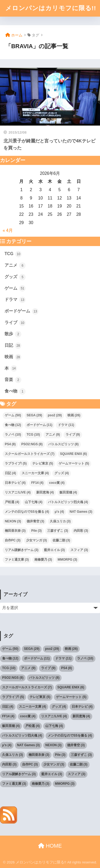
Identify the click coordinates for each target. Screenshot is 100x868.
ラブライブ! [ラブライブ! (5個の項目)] (16, 463)
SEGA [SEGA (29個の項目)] (34, 415)
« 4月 (8, 230)
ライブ (15, 323)
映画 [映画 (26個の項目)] (74, 415)
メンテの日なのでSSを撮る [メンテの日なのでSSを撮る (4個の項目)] (27, 512)
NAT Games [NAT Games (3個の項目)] (81, 512)
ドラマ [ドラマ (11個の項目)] (66, 425)
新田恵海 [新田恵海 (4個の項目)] (45, 492)
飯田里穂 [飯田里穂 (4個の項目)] (68, 492)
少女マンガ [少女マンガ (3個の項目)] (37, 540)
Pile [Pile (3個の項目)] (36, 531)
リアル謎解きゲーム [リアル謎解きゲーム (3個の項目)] (22, 550)
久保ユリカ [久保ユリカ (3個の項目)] (60, 521)
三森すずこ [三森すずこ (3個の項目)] (58, 531)
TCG (13, 254)
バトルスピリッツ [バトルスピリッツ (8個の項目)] (63, 444)
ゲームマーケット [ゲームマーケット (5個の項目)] (74, 463)
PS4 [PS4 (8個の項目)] (10, 444)
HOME (50, 846)
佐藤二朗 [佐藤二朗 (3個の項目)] (61, 540)
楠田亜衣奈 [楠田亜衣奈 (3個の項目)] (15, 531)
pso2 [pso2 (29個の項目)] (55, 415)
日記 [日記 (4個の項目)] (10, 473)
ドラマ (15, 300)
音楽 (13, 380)
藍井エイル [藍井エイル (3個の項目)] (54, 550)
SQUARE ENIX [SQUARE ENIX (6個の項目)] (73, 454)
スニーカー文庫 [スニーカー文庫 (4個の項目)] (35, 473)
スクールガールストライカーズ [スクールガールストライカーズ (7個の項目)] (30, 454)
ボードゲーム (21, 311)
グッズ (15, 277)
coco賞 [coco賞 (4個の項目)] (57, 483)
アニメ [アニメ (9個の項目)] (53, 435)
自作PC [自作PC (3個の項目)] (13, 540)
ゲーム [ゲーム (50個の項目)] (13, 415)
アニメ (15, 266)
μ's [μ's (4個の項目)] (59, 512)
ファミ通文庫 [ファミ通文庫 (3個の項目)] (17, 560)
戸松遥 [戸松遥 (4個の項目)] (12, 502)
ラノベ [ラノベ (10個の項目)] (13, 435)
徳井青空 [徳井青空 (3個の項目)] (35, 521)
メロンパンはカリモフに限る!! (51, 8)
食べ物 (15, 391)
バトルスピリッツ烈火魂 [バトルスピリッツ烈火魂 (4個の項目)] (68, 502)
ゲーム (15, 288)
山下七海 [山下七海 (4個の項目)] (34, 502)
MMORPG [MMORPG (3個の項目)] (67, 560)
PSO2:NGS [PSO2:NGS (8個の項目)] (32, 444)
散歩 (13, 334)
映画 (13, 357)
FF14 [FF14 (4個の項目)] (37, 483)
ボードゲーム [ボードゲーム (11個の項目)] (40, 425)
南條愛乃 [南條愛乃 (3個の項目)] (43, 560)
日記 (13, 346)
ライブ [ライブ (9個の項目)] (73, 435)
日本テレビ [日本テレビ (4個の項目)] (15, 483)
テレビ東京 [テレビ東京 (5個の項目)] (43, 463)
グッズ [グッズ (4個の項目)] (62, 473)
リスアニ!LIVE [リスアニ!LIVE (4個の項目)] (18, 492)
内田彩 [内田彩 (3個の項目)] (81, 531)
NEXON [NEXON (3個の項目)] (13, 521)
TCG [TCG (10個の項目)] (33, 435)
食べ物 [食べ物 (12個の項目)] (13, 425)
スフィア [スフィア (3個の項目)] (79, 550)
